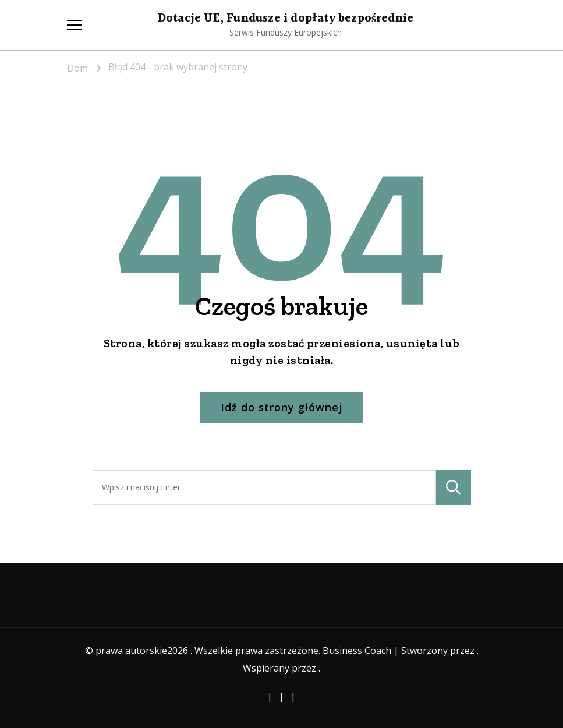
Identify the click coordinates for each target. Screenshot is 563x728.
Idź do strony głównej (282, 407)
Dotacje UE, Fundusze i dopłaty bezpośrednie (286, 19)
